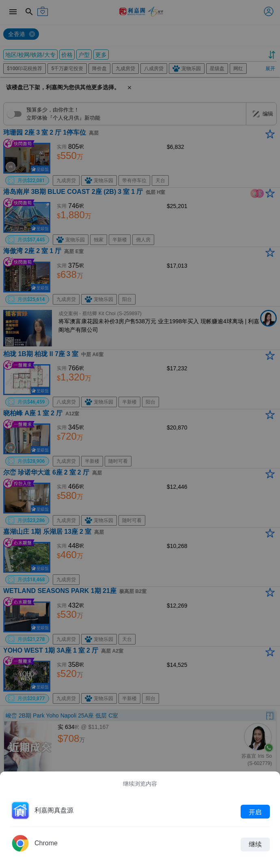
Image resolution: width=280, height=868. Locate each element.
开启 (255, 812)
